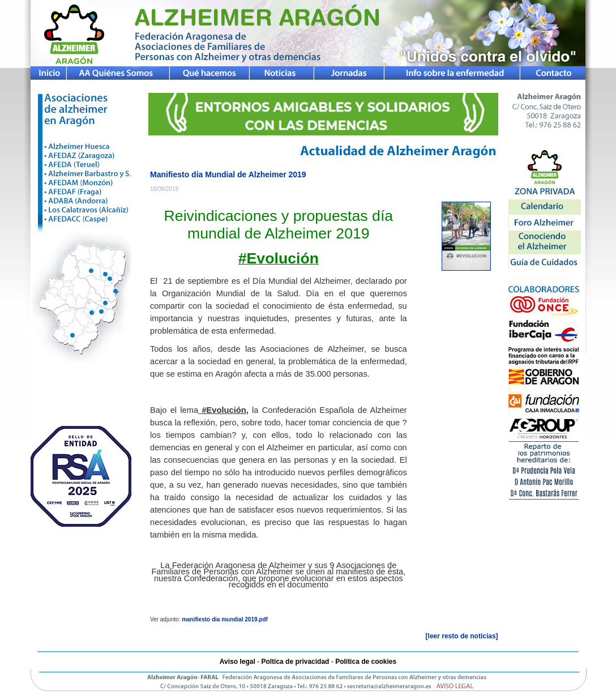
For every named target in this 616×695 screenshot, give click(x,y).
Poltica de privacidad (295, 662)
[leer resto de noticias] (462, 636)
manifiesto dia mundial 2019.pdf (225, 619)
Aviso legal (238, 662)
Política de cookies (366, 662)
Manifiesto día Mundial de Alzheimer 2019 (228, 174)
